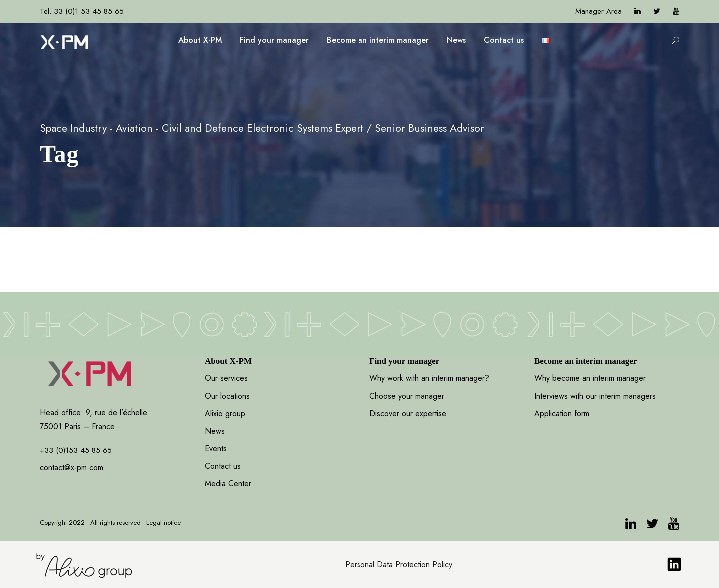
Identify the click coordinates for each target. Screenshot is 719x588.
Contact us (504, 40)
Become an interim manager (378, 40)
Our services (226, 378)
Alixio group (225, 414)
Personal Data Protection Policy (399, 564)
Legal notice (164, 522)
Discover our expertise (408, 414)
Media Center (228, 483)
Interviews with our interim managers (595, 396)
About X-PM (200, 40)
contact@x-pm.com (72, 467)
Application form (562, 414)
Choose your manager (407, 396)
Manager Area (598, 11)
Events (216, 448)
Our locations (227, 396)
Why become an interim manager (590, 378)
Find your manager (274, 40)
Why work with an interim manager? (429, 378)
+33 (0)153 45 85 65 (76, 450)
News (456, 40)
